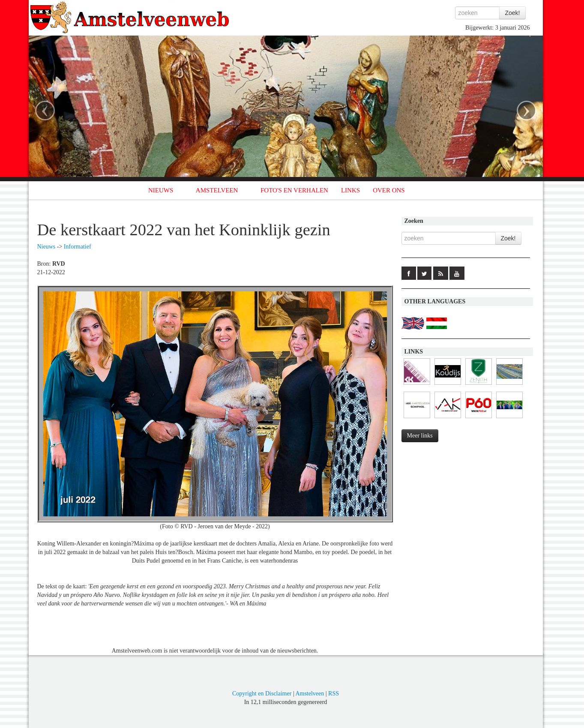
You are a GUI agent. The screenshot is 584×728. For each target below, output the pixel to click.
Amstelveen (310, 694)
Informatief (78, 247)
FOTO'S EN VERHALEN (294, 190)
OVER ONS (389, 190)
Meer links (420, 436)
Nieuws (46, 247)
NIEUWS (161, 190)
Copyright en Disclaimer (262, 694)
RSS (334, 694)
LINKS (350, 190)
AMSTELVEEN (217, 190)
